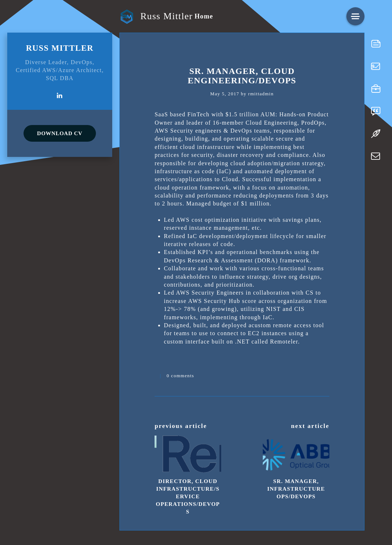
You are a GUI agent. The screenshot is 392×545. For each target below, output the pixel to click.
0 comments (180, 376)
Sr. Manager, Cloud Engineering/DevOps (242, 76)
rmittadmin (261, 94)
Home (204, 16)
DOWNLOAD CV (60, 133)
